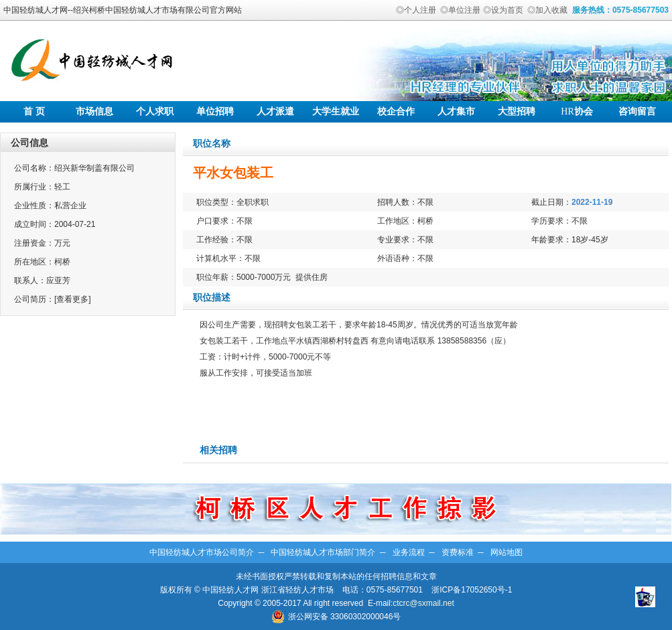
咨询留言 (637, 111)
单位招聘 (215, 111)
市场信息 (94, 111)
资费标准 (458, 552)
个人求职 (155, 111)
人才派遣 (275, 111)
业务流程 (409, 552)
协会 (577, 111)
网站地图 (507, 552)
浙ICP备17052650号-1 (472, 590)
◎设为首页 (503, 10)
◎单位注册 (460, 10)
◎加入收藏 (547, 10)
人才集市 (456, 111)
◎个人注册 (416, 10)
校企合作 (396, 111)
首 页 (34, 111)
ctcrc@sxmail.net (423, 603)
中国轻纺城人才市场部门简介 (323, 552)
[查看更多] (73, 299)
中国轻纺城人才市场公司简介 (202, 552)
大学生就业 (336, 111)
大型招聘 (517, 111)
